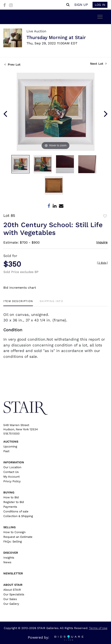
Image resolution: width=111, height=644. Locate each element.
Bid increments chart (20, 288)
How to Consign (14, 532)
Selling (9, 527)
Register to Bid (14, 502)
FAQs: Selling (13, 541)
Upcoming (10, 446)
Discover (11, 553)
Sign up (81, 5)
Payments (10, 507)
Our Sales (10, 599)
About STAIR (12, 590)
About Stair (13, 585)
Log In (100, 5)
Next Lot (98, 64)
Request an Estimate (18, 537)
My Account (11, 477)
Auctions (11, 442)
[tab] (18, 303)
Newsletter (13, 573)
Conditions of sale (16, 511)
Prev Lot (12, 64)
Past (6, 451)
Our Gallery (11, 604)
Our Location (12, 467)
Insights (9, 558)
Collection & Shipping (18, 516)
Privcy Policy (12, 481)
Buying (9, 492)
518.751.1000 (11, 434)
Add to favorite (105, 216)
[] (102, 263)
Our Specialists (14, 594)
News (7, 562)
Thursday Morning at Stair (56, 37)
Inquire (102, 242)
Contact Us (11, 472)
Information (14, 462)
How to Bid (11, 497)
